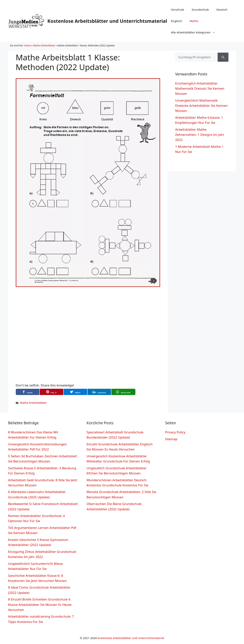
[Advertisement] (88, 307)
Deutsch (222, 9)
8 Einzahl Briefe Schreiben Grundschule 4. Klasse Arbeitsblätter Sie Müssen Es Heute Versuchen (40, 604)
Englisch (176, 21)
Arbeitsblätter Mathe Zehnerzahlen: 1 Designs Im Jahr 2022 (200, 135)
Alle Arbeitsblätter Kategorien (195, 32)
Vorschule (177, 9)
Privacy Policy (175, 432)
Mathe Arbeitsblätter (44, 45)
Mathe (194, 21)
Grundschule (200, 9)
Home (27, 45)
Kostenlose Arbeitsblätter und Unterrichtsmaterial (107, 21)
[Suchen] (223, 57)
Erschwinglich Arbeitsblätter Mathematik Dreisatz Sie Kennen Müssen (200, 88)
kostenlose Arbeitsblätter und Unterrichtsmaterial (131, 638)
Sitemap (171, 439)
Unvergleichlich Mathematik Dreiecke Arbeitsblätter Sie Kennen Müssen (202, 105)
